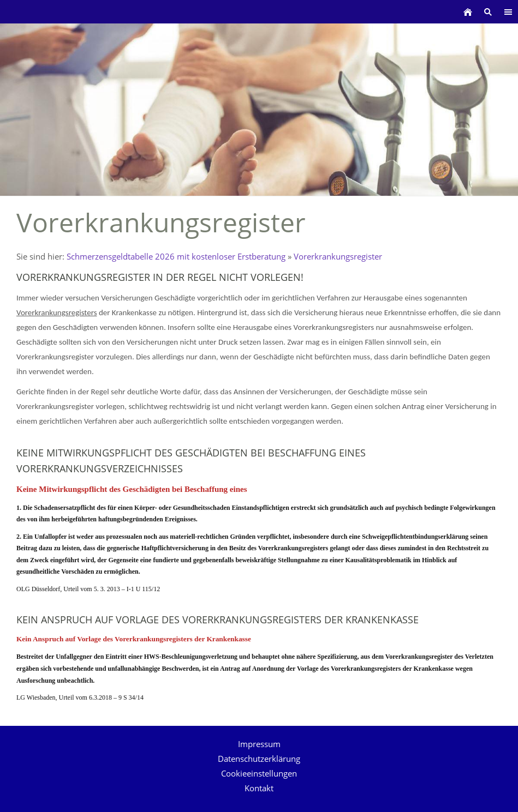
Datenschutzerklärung (259, 759)
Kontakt (259, 788)
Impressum (259, 744)
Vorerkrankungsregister (338, 256)
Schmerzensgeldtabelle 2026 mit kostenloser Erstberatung (176, 256)
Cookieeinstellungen (259, 773)
